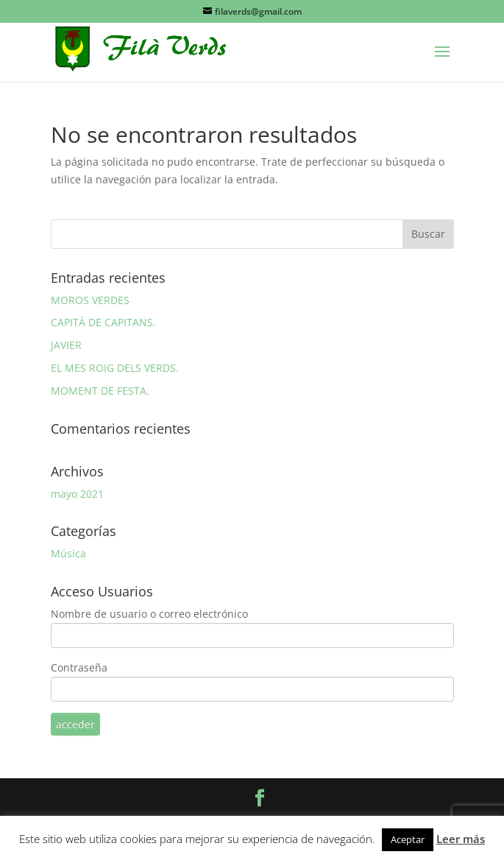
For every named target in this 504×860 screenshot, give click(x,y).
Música (68, 553)
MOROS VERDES (90, 300)
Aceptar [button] (408, 839)
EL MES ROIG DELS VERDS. (115, 368)
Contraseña (79, 667)
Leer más (461, 839)
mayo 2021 (77, 494)
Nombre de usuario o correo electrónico (149, 614)
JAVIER (66, 345)
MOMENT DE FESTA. (100, 391)
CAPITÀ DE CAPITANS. (103, 322)
